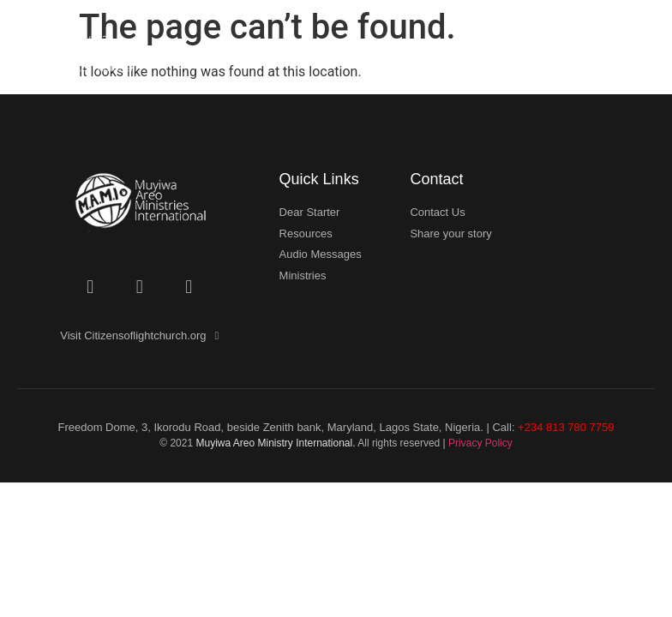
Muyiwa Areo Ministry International (274, 443)
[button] (639, 59)
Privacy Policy (480, 443)
